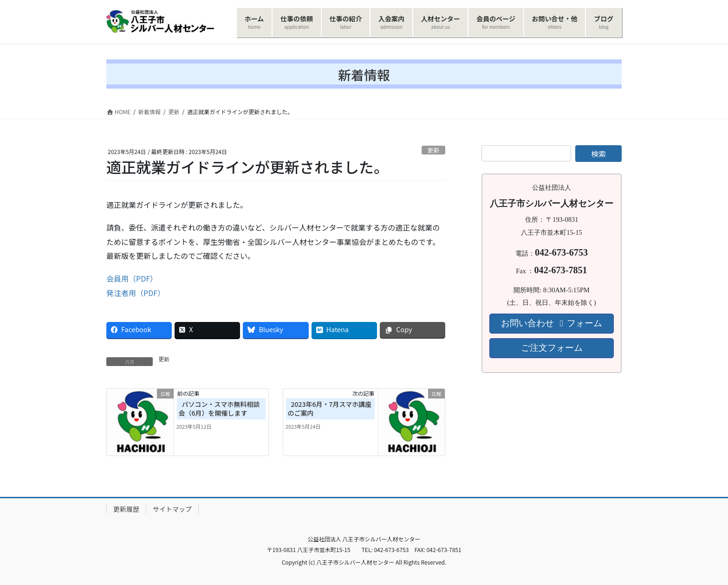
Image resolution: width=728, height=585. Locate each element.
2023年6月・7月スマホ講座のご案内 (330, 409)
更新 (434, 150)
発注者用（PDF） (136, 293)
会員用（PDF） (132, 278)
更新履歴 (126, 509)
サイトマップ (172, 509)
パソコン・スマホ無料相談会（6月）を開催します (219, 409)
